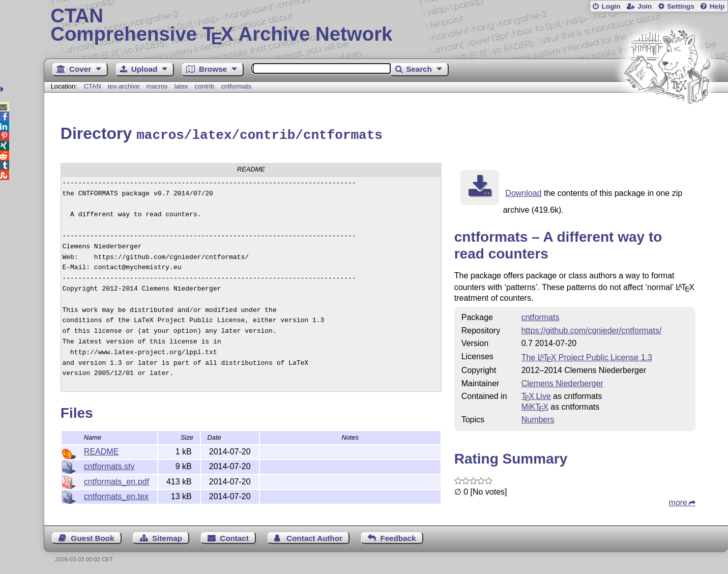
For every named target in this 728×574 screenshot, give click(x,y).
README (101, 450)
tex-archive (124, 86)
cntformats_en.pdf (117, 480)
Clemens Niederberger (562, 382)
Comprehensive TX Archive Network (386, 25)
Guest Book (92, 537)
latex (181, 86)
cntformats (236, 86)
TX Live (536, 395)
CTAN (93, 86)
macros (157, 86)
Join (645, 6)
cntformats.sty (109, 465)
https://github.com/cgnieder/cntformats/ (592, 329)
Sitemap (167, 537)
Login (611, 6)
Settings (681, 6)
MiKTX (535, 405)
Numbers (538, 418)
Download (523, 192)
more (678, 501)
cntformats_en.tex (116, 495)
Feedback (398, 537)
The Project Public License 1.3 (587, 356)
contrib (205, 86)
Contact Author (314, 537)
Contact (234, 537)
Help (717, 6)
